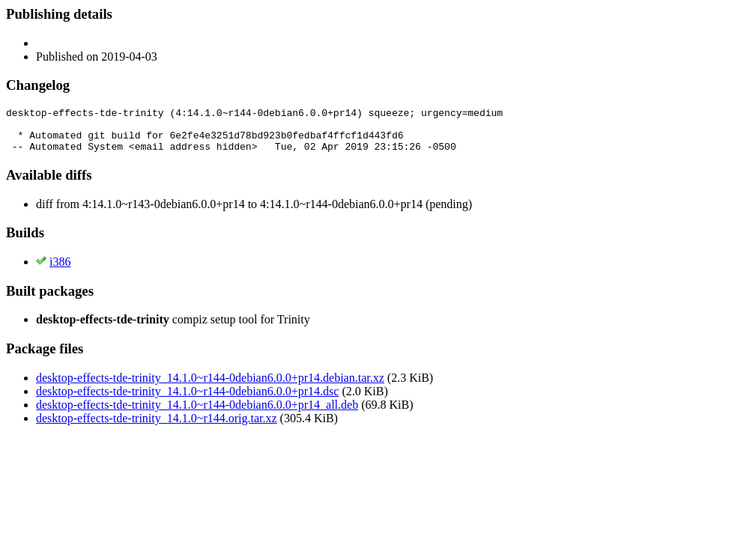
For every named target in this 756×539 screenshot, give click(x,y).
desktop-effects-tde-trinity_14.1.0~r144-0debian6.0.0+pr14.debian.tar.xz (210, 387)
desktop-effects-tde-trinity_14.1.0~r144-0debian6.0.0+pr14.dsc (187, 400)
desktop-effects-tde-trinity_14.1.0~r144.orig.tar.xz (157, 427)
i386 (60, 271)
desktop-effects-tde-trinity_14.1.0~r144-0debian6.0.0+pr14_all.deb (197, 414)
